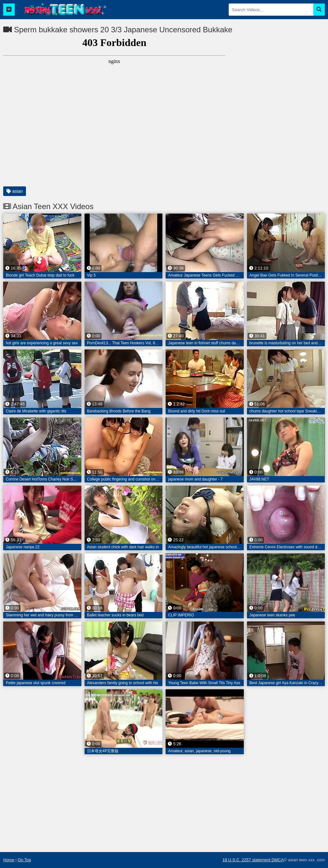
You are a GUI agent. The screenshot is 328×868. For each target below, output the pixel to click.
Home (9, 860)
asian (15, 191)
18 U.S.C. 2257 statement (247, 860)
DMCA (278, 860)
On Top (24, 860)
